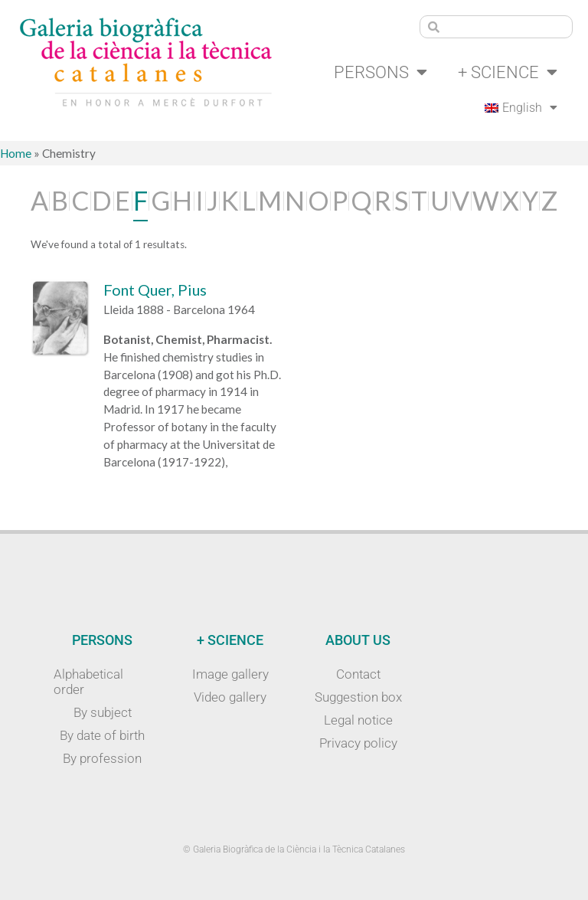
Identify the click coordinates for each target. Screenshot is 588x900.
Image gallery (230, 674)
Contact (358, 674)
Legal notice (358, 720)
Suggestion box (358, 697)
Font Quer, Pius (155, 290)
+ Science (508, 72)
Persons (381, 72)
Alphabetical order (88, 682)
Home (16, 153)
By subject (103, 712)
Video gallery (230, 697)
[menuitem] (521, 108)
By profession (102, 758)
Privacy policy (358, 743)
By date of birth (102, 735)
